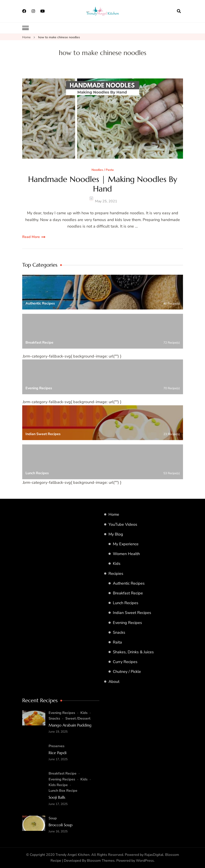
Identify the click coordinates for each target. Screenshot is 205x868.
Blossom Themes (101, 861)
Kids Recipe (58, 785)
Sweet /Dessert (78, 718)
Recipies (116, 574)
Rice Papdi (58, 753)
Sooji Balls (57, 797)
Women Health (126, 554)
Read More (31, 237)
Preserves (57, 746)
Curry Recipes (125, 662)
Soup (53, 818)
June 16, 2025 (58, 831)
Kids (117, 564)
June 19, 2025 (58, 732)
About (114, 682)
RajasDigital (154, 855)
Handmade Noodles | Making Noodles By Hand (103, 184)
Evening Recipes (127, 623)
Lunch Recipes (126, 603)
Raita (117, 642)
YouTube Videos (123, 524)
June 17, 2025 (58, 759)
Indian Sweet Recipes (132, 613)
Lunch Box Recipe (63, 791)
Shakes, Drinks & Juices (133, 652)
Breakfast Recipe (128, 593)
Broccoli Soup (61, 825)
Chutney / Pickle (127, 672)
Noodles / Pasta (103, 170)
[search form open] (179, 11)
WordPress (145, 861)
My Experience (126, 544)
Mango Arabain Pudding (70, 725)
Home (114, 514)
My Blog (116, 534)
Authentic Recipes (129, 583)
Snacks (119, 632)
